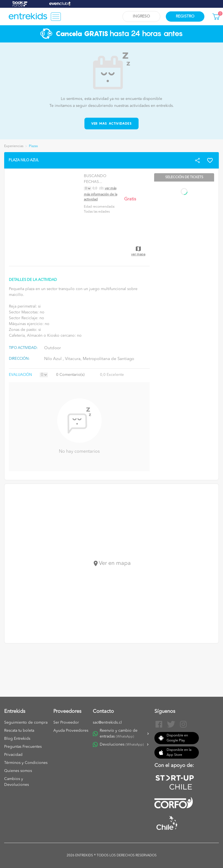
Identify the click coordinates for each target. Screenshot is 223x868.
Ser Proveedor (66, 723)
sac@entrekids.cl (107, 723)
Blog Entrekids (17, 739)
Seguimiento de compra (26, 723)
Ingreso (141, 16)
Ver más (111, 188)
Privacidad (13, 755)
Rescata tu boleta (19, 731)
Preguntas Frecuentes (23, 747)
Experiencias (14, 146)
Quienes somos (18, 771)
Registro (185, 16)
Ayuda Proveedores (71, 731)
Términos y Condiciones (26, 763)
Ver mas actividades (111, 123)
